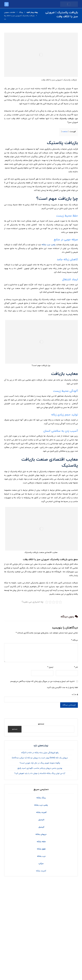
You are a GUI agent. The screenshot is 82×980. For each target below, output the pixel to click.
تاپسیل (41, 820)
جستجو (41, 724)
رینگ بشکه (41, 798)
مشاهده (65, 132)
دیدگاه (75, 640)
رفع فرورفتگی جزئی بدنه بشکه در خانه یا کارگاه (40, 753)
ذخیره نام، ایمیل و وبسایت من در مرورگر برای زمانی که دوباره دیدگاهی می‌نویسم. (42, 681)
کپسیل (41, 827)
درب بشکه (41, 856)
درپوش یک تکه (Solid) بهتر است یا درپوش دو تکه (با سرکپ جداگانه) (40, 758)
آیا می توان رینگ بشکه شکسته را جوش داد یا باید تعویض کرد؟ (40, 773)
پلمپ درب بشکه (49, 245)
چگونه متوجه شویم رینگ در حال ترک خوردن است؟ (40, 763)
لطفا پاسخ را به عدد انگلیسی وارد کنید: (62, 687)
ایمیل (50, 667)
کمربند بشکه (41, 871)
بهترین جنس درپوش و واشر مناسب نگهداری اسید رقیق (40, 768)
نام (76, 667)
